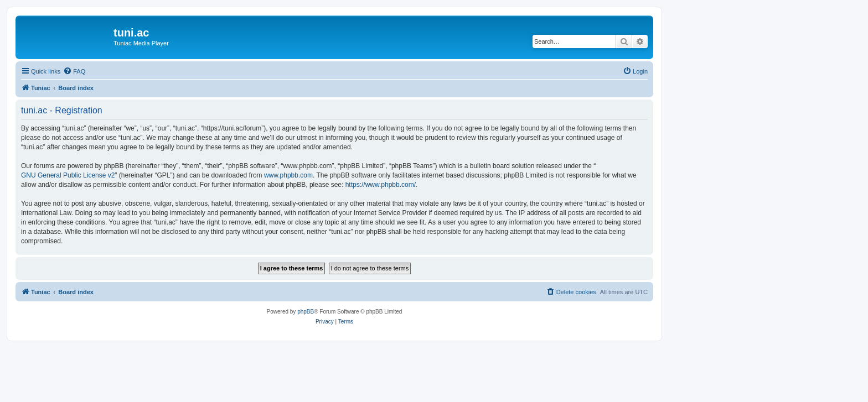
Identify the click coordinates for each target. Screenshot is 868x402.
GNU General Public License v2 (68, 175)
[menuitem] (74, 71)
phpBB (306, 312)
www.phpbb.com (288, 175)
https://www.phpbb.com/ (381, 185)
